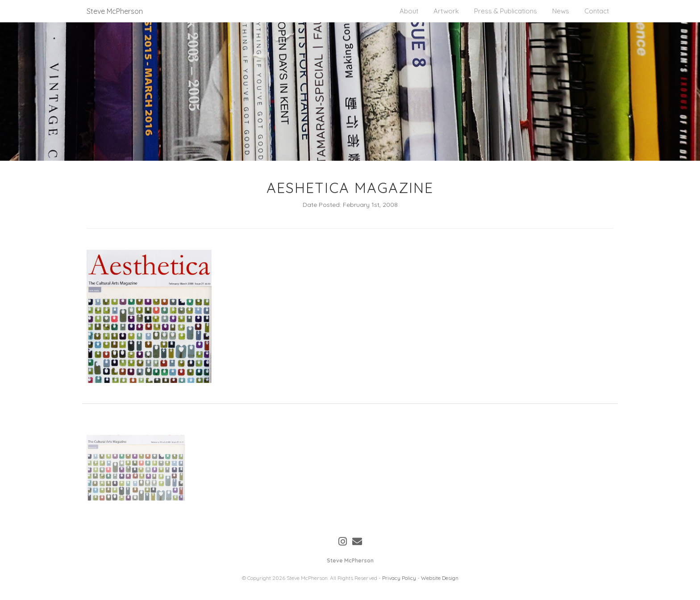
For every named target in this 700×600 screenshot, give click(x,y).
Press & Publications (506, 11)
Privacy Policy (399, 578)
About (409, 11)
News (561, 11)
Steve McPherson (115, 11)
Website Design (440, 578)
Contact (597, 11)
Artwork (446, 11)
